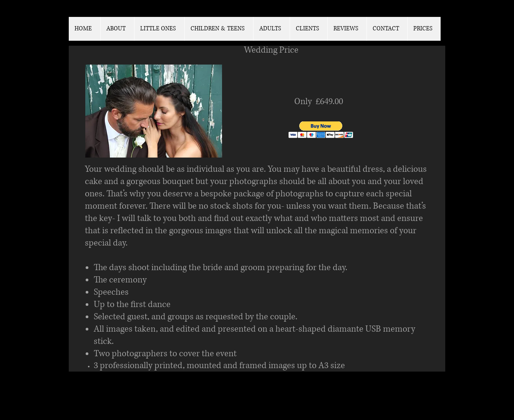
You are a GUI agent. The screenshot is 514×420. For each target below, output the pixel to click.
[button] (321, 130)
